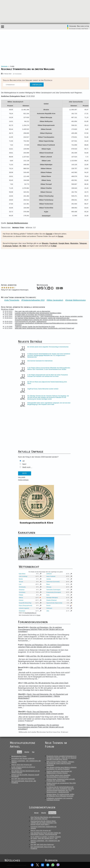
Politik (49, 766)
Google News (64, 243)
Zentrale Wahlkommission (76, 299)
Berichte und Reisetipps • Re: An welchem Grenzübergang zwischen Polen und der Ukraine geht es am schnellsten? (43, 554)
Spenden (10, 795)
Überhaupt (52, 714)
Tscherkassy (49, 493)
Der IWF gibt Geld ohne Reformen (23, 680)
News (35, 855)
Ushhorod (69, 475)
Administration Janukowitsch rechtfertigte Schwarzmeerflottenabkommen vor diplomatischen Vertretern (47, 323)
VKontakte (42, 865)
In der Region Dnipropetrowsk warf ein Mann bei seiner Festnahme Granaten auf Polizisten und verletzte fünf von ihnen (29, 378)
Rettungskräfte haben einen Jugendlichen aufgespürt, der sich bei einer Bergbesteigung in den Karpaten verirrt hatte (29, 409)
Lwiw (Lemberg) (50, 478)
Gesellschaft (51, 771)
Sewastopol (49, 512)
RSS (24, 246)
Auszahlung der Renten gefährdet (23, 660)
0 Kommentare (18, 74)
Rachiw (48, 480)
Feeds (9, 784)
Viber (59, 865)
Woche (27, 653)
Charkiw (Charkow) (69, 501)
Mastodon (74, 243)
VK (20, 246)
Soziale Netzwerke (53, 784)
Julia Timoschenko (12, 299)
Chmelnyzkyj (49, 488)
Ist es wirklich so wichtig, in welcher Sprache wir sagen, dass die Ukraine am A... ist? (46, 739)
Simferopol (69, 509)
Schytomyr (49, 491)
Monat (19, 653)
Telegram (48, 865)
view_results (12, 445)
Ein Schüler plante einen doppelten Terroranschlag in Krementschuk (28, 346)
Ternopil (48, 483)
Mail (61, 288)
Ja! (14, 429)
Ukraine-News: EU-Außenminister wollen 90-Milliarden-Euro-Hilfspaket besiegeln (60, 696)
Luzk (47, 486)
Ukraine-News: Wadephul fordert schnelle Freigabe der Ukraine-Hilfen (61, 681)
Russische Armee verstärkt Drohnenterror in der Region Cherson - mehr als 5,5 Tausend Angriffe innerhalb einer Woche (61, 659)
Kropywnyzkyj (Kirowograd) (70, 493)
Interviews (51, 775)
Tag (33, 653)
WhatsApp (54, 865)
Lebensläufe (51, 778)
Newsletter (10, 793)
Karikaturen (11, 787)
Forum (61, 236)
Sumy (68, 496)
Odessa (48, 499)
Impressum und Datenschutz (16, 766)
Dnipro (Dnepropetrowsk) (51, 507)
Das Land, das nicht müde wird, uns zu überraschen (33, 310)
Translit (9, 778)
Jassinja (69, 480)
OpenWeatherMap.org (58, 514)
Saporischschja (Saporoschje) (70, 504)
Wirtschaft (51, 769)
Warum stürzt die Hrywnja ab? (22, 666)
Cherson (48, 501)
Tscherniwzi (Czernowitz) (70, 483)
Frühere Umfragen (13, 448)
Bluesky (45, 243)
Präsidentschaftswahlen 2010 (33, 299)
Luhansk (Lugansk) (49, 509)
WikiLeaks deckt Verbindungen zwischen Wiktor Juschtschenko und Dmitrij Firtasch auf (45, 327)
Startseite (4, 66)
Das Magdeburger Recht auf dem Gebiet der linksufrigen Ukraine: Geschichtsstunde (46, 735)
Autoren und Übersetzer (15, 782)
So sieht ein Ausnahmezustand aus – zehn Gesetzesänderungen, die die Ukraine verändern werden (50, 315)
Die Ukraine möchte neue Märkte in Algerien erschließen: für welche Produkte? (62, 669)
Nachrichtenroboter (54, 782)
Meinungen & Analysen (55, 773)
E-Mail (54, 246)
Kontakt (9, 769)
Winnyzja (69, 488)
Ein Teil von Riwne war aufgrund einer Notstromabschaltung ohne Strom (29, 384)
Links (9, 789)
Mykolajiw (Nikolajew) (69, 499)
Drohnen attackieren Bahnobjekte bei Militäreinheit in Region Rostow (59, 673)
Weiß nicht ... (17, 435)
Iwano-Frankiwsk (69, 478)
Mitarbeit (10, 791)
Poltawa (48, 496)
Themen (10, 798)
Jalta (68, 512)
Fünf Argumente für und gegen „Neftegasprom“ (32, 320)
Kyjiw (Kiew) (49, 475)
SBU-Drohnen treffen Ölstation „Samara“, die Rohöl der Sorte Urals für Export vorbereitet (61, 665)
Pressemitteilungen (54, 780)
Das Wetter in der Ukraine (15, 775)
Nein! (14, 432)
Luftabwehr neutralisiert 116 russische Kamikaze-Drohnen (59, 700)
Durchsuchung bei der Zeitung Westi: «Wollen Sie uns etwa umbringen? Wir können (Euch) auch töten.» (44, 724)
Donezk (68, 507)
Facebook (31, 865)
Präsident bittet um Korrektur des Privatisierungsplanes (34, 313)
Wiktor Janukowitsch (55, 299)
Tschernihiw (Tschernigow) (70, 491)
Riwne (68, 486)
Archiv (9, 780)
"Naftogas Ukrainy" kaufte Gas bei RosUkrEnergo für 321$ (35, 325)
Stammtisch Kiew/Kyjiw (15, 773)
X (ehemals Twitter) (11, 246)
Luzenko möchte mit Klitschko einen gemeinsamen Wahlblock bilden (39, 312)
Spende (49, 234)
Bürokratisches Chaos (19, 657)
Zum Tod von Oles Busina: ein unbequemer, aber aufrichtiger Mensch (46, 719)
